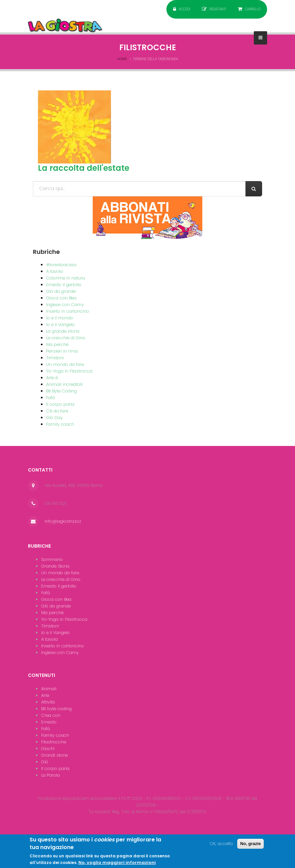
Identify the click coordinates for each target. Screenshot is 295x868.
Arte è (52, 378)
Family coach (60, 424)
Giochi (48, 749)
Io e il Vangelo (60, 325)
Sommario (52, 559)
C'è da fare (57, 411)
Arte (45, 695)
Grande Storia (55, 566)
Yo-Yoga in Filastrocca (69, 371)
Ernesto (49, 722)
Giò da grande (61, 291)
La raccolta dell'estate (84, 168)
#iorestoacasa (61, 265)
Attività (48, 702)
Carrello (253, 9)
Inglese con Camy (65, 305)
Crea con (51, 715)
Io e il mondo (60, 318)
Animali (49, 689)
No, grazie (250, 846)
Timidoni (55, 358)
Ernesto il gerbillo (64, 285)
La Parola (50, 775)
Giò (45, 762)
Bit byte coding (56, 709)
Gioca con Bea (61, 298)
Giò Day (54, 418)
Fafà (50, 398)
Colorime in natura (66, 278)
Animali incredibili (64, 384)
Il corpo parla (60, 404)
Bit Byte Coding (61, 391)
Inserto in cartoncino (68, 311)
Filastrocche (54, 742)
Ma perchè (52, 613)
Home (122, 59)
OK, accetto (222, 846)
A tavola (54, 271)
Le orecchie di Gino (66, 338)
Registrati (218, 9)
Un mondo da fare (65, 364)
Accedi (185, 9)
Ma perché (57, 344)
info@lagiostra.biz (63, 521)
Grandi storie (54, 755)
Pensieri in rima (62, 351)
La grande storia (63, 331)
